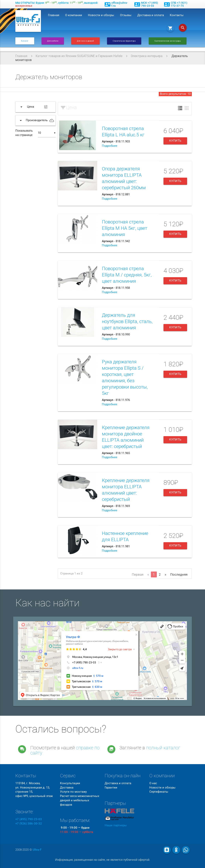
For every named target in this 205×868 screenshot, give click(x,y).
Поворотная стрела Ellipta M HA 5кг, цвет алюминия (125, 228)
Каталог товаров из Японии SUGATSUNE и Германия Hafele (79, 56)
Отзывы (126, 15)
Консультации (70, 783)
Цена (71, 107)
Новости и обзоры (101, 15)
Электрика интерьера (147, 56)
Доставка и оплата (151, 15)
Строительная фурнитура (124, 41)
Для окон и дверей (85, 41)
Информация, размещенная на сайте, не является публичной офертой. (103, 860)
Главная (54, 15)
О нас (153, 783)
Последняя (179, 574)
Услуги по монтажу (73, 792)
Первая (138, 574)
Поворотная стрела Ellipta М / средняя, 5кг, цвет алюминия (127, 275)
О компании (74, 15)
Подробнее (110, 146)
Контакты (177, 15)
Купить (175, 141)
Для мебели (53, 41)
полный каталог (163, 748)
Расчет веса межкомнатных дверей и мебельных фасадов (80, 800)
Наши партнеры (116, 825)
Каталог (25, 41)
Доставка (67, 788)
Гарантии (111, 788)
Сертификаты (159, 792)
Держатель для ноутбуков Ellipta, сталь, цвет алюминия (127, 321)
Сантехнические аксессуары (168, 41)
